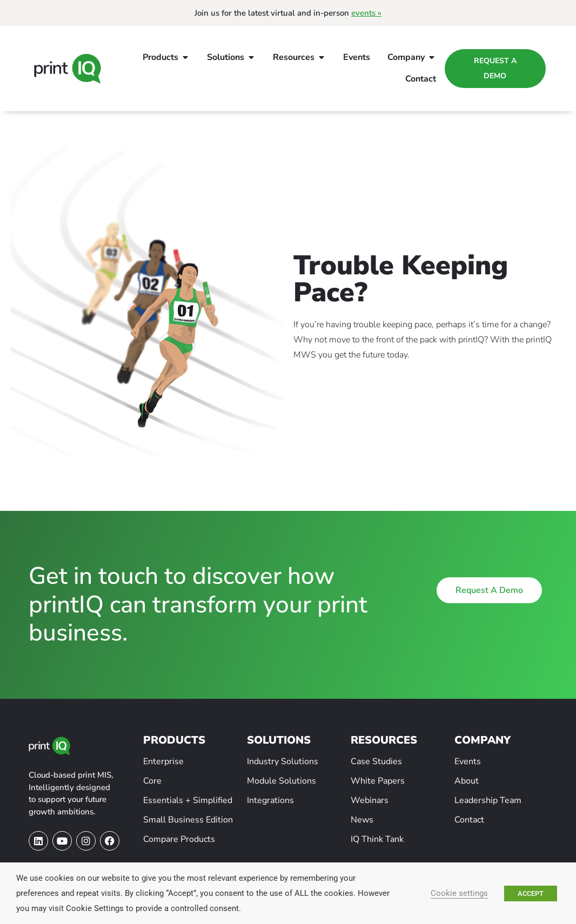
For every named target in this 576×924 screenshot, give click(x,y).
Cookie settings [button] (459, 893)
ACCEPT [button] (531, 893)
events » (366, 13)
